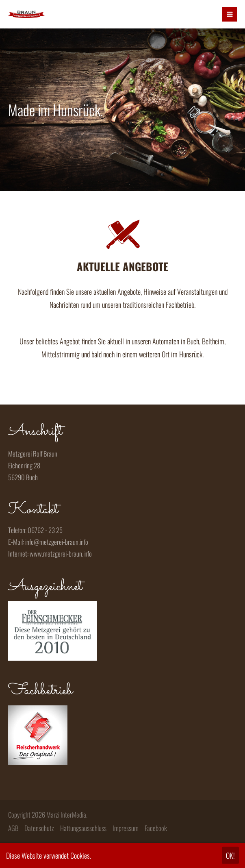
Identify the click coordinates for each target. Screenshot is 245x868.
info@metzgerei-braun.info (57, 542)
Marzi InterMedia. (67, 815)
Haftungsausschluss (83, 828)
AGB (13, 828)
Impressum (126, 828)
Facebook (156, 828)
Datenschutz (39, 828)
